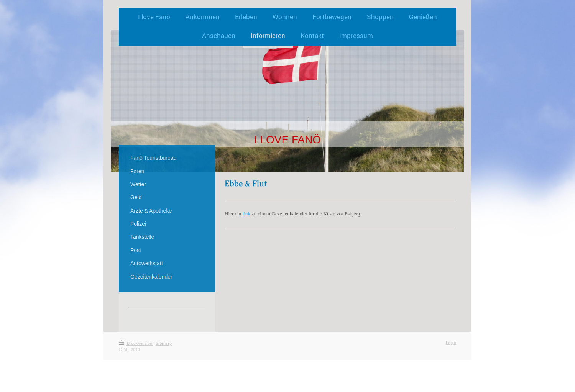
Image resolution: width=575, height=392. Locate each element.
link (246, 214)
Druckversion (136, 343)
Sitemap (164, 343)
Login (451, 342)
